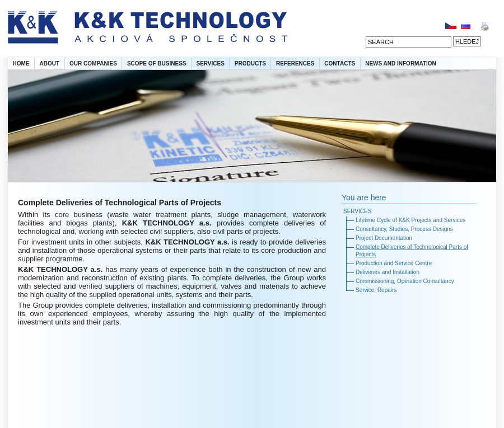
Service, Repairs (376, 290)
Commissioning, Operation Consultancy (405, 281)
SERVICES (210, 64)
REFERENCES (295, 64)
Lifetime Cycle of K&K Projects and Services (410, 220)
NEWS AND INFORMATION (401, 64)
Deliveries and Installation (388, 272)
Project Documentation (384, 238)
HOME (21, 64)
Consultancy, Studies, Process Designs (404, 229)
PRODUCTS (250, 64)
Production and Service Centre (394, 263)
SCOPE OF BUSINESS (157, 64)
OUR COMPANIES (93, 64)
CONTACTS (340, 64)
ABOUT (50, 64)
